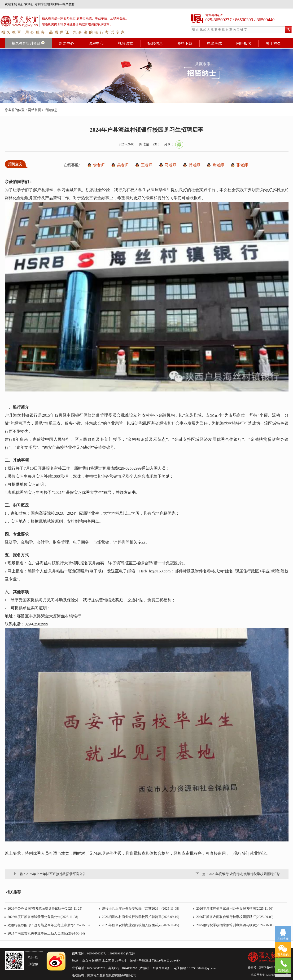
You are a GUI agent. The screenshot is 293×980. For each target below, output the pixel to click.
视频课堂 (126, 43)
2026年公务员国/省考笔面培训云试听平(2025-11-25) (45, 909)
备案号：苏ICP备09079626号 (266, 967)
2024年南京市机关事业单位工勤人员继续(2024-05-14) (46, 933)
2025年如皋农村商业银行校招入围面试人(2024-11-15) (140, 925)
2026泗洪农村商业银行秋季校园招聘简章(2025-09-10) (141, 917)
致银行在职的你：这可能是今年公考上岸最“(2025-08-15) (49, 925)
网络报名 (244, 43)
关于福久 (273, 43)
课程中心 (96, 43)
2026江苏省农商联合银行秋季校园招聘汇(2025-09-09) (235, 917)
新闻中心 (66, 43)
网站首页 (35, 110)
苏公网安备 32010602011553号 (269, 975)
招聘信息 (155, 43)
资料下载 (185, 43)
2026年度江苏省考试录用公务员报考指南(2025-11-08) (235, 909)
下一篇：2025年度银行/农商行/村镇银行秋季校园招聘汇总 (238, 874)
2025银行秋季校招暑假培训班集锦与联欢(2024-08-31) (235, 925)
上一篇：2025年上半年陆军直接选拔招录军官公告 (49, 874)
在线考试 (214, 43)
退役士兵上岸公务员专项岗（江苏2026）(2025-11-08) (140, 909)
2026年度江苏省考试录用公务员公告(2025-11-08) (43, 917)
